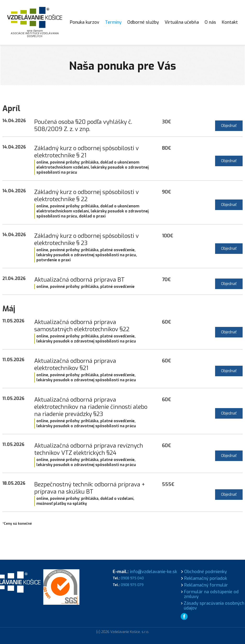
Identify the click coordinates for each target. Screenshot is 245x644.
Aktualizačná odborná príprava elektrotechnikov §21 (75, 365)
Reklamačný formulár (206, 585)
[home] (35, 22)
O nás (210, 22)
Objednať (229, 126)
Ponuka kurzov (85, 22)
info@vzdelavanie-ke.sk (153, 572)
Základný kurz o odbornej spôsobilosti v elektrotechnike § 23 (86, 239)
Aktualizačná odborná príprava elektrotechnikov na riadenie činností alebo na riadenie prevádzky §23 (91, 407)
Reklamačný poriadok (206, 578)
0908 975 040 (132, 578)
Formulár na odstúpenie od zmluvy (211, 594)
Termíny (113, 22)
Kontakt (230, 22)
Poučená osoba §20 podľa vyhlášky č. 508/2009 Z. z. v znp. (83, 125)
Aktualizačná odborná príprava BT (79, 280)
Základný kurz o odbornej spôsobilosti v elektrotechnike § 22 (86, 196)
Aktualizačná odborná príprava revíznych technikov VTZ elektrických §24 (89, 449)
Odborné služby (143, 22)
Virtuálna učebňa (182, 22)
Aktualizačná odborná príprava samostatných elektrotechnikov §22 (82, 326)
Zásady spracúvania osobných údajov (214, 606)
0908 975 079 (132, 585)
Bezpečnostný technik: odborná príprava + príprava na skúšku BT (90, 488)
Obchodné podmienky (206, 572)
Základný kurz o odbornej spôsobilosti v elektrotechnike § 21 (86, 152)
